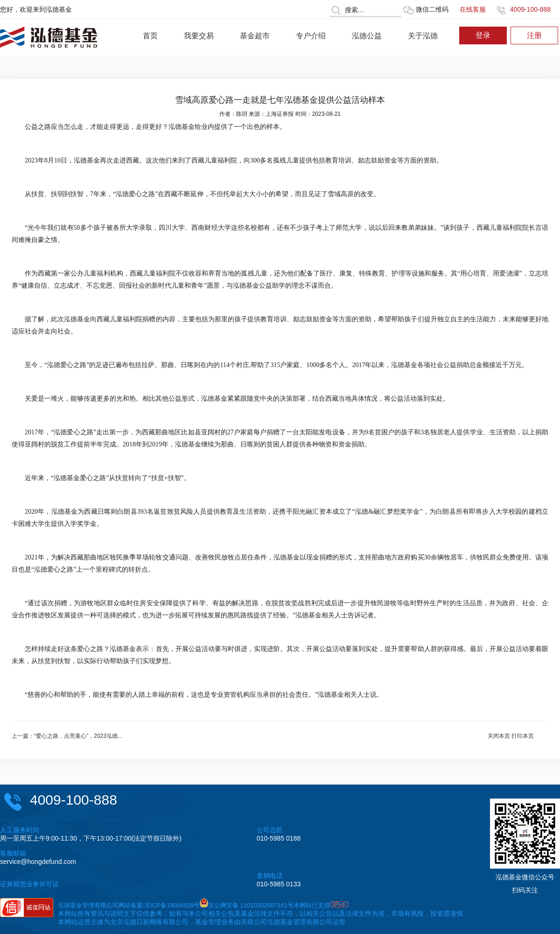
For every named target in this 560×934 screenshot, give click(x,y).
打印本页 (523, 736)
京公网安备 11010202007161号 (251, 905)
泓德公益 (367, 36)
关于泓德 (423, 36)
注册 (534, 35)
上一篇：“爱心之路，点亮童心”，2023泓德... (67, 736)
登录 (483, 35)
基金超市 (255, 36)
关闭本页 (499, 736)
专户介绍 (311, 36)
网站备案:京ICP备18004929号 (159, 905)
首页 (150, 36)
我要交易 (199, 36)
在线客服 (473, 9)
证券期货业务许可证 (29, 884)
